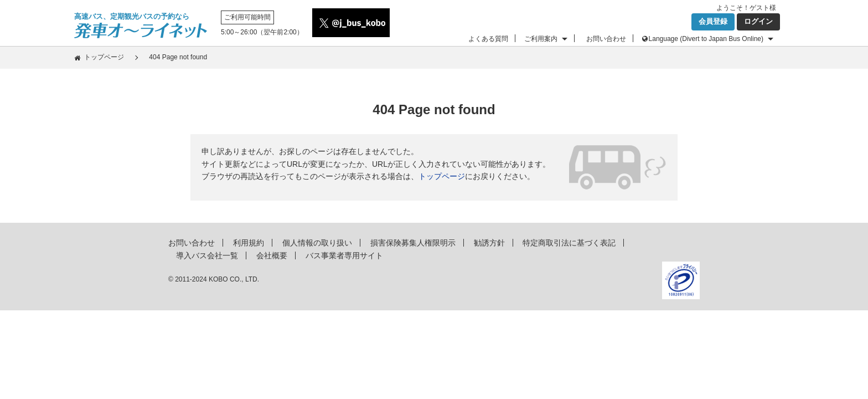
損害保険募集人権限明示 (413, 243)
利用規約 (249, 243)
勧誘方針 (489, 243)
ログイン (758, 21)
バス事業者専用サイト (344, 255)
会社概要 (272, 255)
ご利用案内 (541, 39)
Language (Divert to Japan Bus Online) (706, 39)
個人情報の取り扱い (317, 243)
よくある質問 (488, 39)
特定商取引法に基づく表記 (569, 243)
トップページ (104, 57)
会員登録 (713, 21)
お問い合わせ (606, 39)
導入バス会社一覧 (207, 255)
